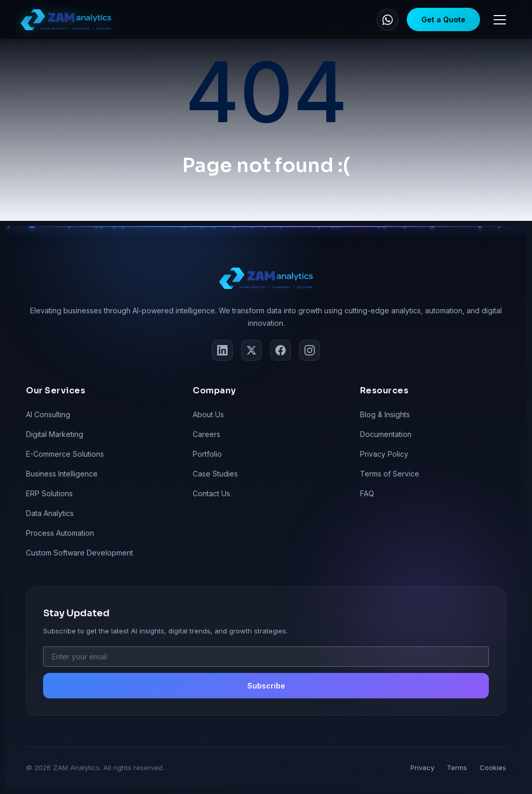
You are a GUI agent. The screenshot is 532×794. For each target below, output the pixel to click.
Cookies (493, 767)
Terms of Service (390, 474)
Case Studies (215, 474)
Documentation (386, 434)
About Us (208, 414)
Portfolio (207, 454)
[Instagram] (310, 350)
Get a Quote (443, 19)
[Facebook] (281, 350)
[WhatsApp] (388, 20)
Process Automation (60, 533)
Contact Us (211, 493)
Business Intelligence (62, 474)
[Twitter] (251, 350)
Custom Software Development (79, 553)
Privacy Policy (384, 454)
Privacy (422, 767)
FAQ (367, 493)
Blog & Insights (385, 414)
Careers (207, 434)
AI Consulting (48, 414)
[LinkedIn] (222, 350)
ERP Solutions (49, 493)
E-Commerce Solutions (65, 454)
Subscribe (266, 686)
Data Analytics (50, 513)
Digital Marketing (55, 434)
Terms (457, 767)
